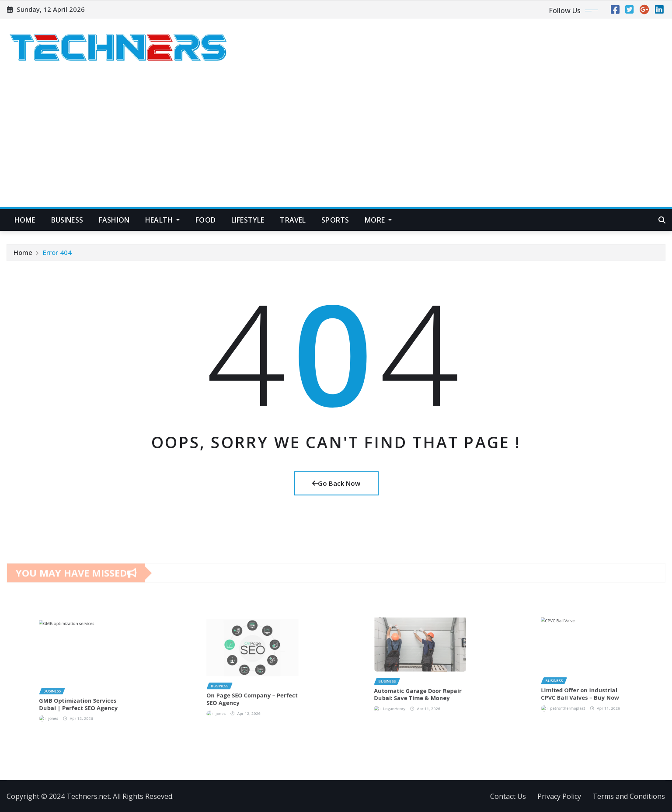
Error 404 (57, 253)
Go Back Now (336, 483)
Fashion (114, 220)
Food (205, 220)
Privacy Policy (559, 796)
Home (25, 220)
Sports (335, 220)
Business (67, 220)
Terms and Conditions (629, 796)
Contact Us (508, 796)
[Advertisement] (336, 142)
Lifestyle (248, 220)
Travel (293, 220)
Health (162, 220)
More (378, 220)
